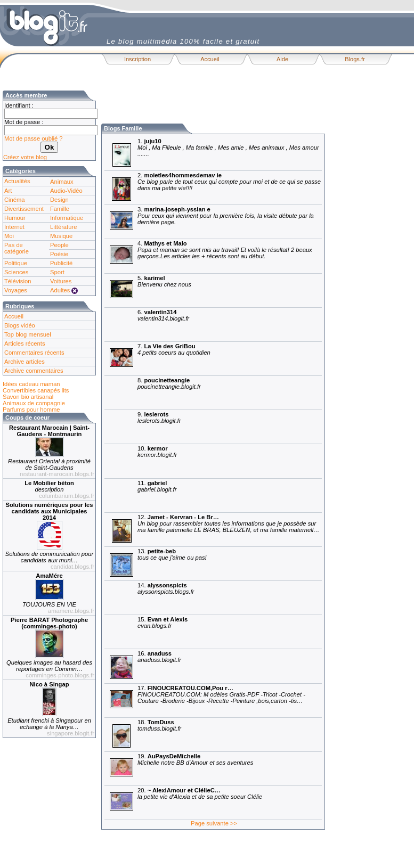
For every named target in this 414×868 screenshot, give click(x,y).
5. (148, 290)
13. (156, 564)
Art (8, 191)
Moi (9, 236)
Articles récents (25, 343)
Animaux (62, 182)
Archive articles (25, 362)
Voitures (61, 281)
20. (184, 803)
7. (158, 359)
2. (213, 188)
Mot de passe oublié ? (33, 138)
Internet (14, 227)
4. (209, 256)
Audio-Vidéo (66, 191)
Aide (282, 59)
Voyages (16, 290)
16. (143, 666)
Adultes (60, 290)
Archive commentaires (34, 371)
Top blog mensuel (28, 334)
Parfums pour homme (31, 410)
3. (210, 222)
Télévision (18, 281)
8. (153, 393)
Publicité (61, 263)
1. (212, 154)
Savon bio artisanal (28, 397)
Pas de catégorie (17, 248)
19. (179, 769)
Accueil (210, 59)
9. (143, 427)
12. (212, 530)
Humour (15, 218)
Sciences (16, 272)
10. (141, 461)
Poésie (59, 254)
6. (147, 325)
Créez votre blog (25, 157)
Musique (61, 236)
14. (150, 598)
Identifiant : (19, 105)
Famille (60, 209)
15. (147, 632)
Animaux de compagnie (34, 403)
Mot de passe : (24, 122)
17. (205, 701)
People (59, 245)
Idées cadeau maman (31, 384)
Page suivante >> (214, 823)
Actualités (17, 181)
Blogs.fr (355, 59)
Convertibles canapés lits (36, 390)
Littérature (63, 227)
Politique (16, 263)
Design (59, 200)
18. (143, 735)
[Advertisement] (226, 107)
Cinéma (15, 200)
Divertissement (24, 209)
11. (141, 496)
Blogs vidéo (20, 325)
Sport (57, 272)
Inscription (137, 59)
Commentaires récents (34, 353)
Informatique (67, 218)
